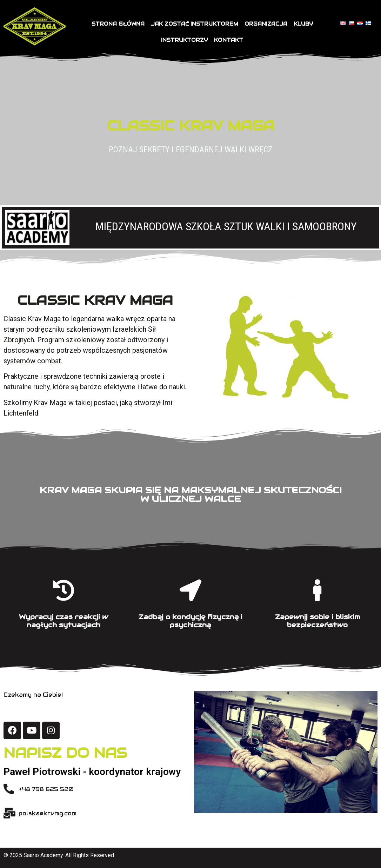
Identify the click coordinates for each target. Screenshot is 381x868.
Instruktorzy (184, 40)
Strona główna (118, 24)
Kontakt (229, 40)
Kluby (303, 24)
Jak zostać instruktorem (195, 24)
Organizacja (266, 24)
